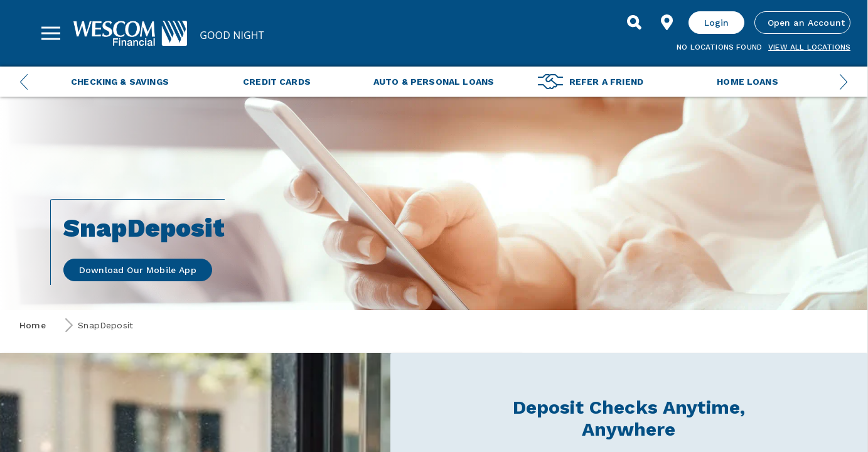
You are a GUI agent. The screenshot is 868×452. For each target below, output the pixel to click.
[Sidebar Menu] (51, 33)
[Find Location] (667, 23)
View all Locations (809, 47)
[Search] (635, 23)
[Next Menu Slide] (844, 82)
